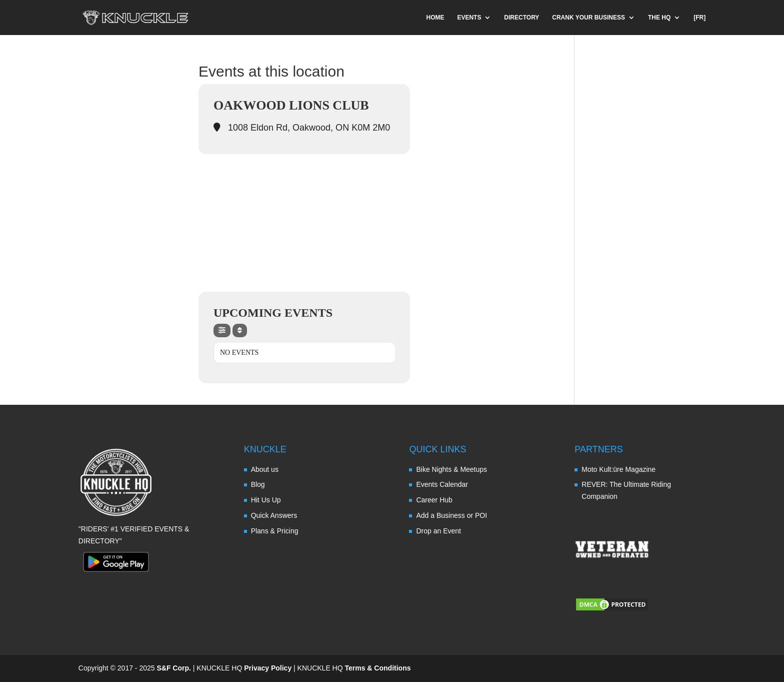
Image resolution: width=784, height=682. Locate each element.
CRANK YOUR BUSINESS (588, 18)
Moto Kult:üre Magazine (618, 469)
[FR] (699, 18)
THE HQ (659, 18)
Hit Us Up (266, 500)
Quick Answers (274, 515)
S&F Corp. (173, 668)
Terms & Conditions (378, 668)
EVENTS (469, 18)
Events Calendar (442, 484)
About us (265, 469)
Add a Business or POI (451, 515)
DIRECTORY (521, 18)
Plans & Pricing (275, 531)
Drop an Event (438, 531)
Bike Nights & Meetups (451, 469)
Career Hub (434, 500)
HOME (435, 18)
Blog (258, 484)
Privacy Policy (268, 668)
